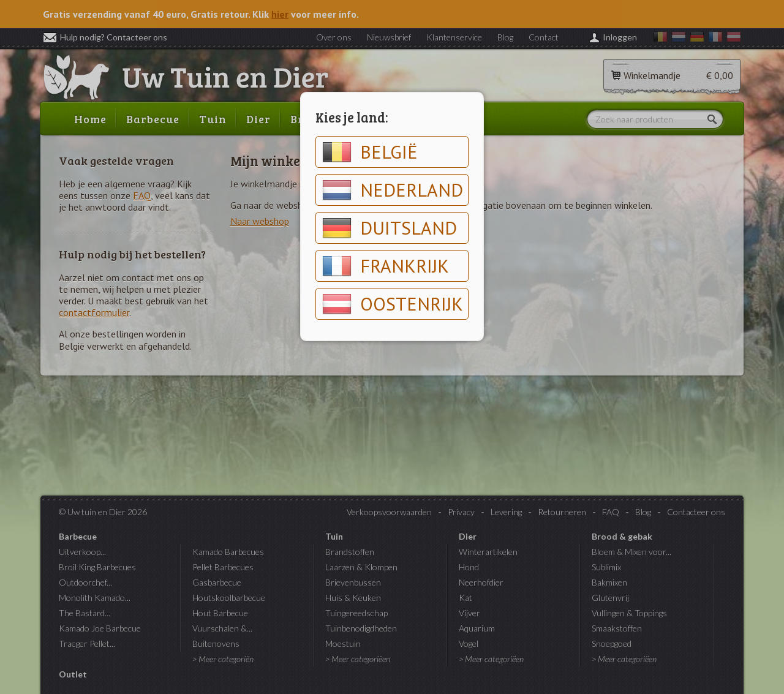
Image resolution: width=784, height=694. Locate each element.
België (370, 152)
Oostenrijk (393, 304)
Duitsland (390, 228)
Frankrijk (386, 266)
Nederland (393, 190)
